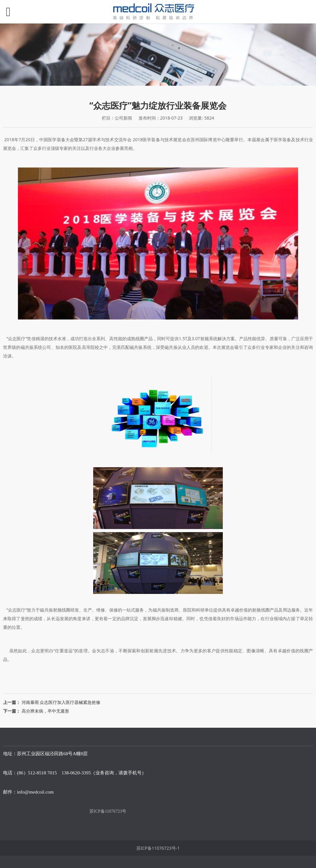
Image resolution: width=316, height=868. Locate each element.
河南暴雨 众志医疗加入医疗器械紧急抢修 (61, 702)
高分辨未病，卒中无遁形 (45, 711)
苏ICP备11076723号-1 (158, 848)
